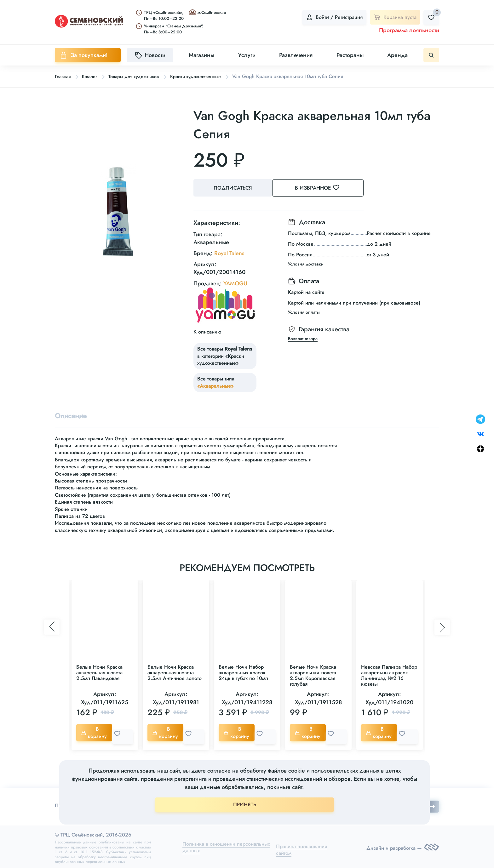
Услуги (247, 55)
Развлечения (296, 55)
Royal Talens (229, 252)
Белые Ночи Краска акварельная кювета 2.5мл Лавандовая (99, 672)
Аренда (397, 55)
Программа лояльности (409, 30)
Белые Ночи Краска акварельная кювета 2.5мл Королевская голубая (313, 675)
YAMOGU (235, 282)
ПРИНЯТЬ (245, 805)
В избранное (326, 188)
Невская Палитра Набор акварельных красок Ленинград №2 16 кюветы (389, 675)
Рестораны (350, 55)
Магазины (201, 55)
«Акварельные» (215, 384)
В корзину (95, 732)
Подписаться (234, 188)
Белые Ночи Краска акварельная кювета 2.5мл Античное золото (175, 672)
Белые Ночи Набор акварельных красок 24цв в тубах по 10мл (243, 672)
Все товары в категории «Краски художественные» (225, 354)
